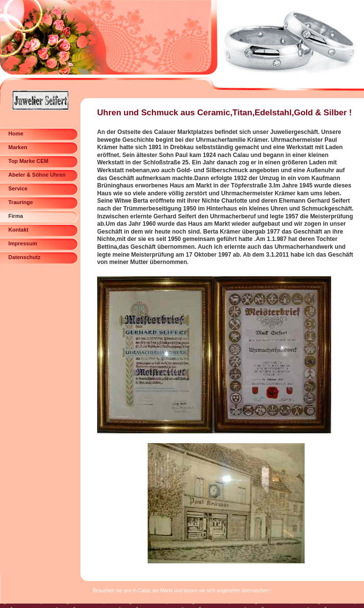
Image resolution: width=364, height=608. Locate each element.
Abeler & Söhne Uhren (37, 175)
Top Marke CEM (28, 161)
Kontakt (18, 230)
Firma (16, 216)
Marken (18, 147)
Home (16, 133)
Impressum (23, 243)
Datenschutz (24, 257)
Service (18, 188)
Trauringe (21, 202)
